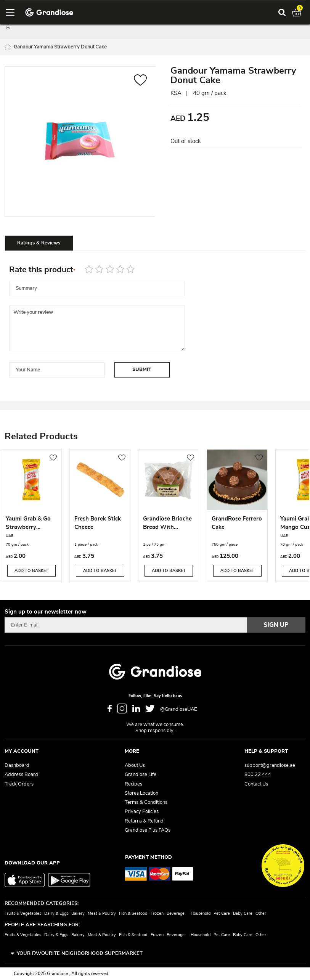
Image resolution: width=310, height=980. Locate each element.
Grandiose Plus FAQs (148, 830)
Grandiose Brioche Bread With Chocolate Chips (167, 524)
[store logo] (49, 12)
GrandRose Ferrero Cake (237, 523)
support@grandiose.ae (270, 766)
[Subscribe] (276, 625)
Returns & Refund (144, 821)
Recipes (133, 784)
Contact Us (256, 784)
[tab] (39, 243)
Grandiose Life (141, 775)
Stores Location (141, 793)
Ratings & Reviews (39, 243)
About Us (135, 766)
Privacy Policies (142, 812)
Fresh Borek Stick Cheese (98, 523)
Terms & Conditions (146, 802)
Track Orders (19, 784)
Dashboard (17, 766)
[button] (141, 81)
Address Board (21, 775)
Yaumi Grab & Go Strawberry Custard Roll (28, 524)
